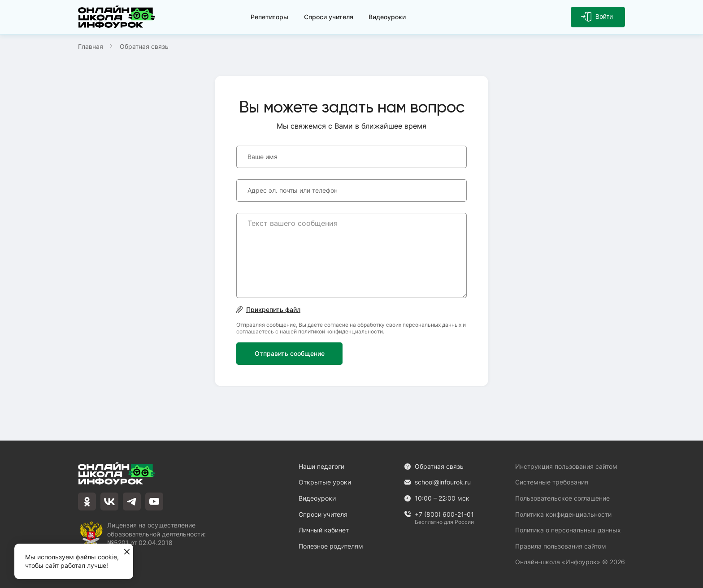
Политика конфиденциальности (563, 514)
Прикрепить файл (268, 309)
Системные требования (552, 482)
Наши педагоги (321, 466)
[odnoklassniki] (87, 502)
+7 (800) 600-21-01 (439, 515)
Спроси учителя (329, 17)
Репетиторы (269, 17)
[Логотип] (118, 17)
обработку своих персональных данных (409, 325)
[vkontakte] (109, 502)
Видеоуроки (387, 17)
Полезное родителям (331, 546)
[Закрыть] (127, 552)
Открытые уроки (325, 482)
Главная (91, 46)
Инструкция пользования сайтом (566, 466)
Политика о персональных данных (568, 530)
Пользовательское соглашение (562, 498)
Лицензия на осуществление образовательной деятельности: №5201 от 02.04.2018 (156, 533)
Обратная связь (434, 466)
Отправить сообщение (290, 353)
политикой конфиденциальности (341, 331)
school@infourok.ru (437, 482)
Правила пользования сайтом (561, 546)
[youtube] (154, 502)
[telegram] (132, 502)
